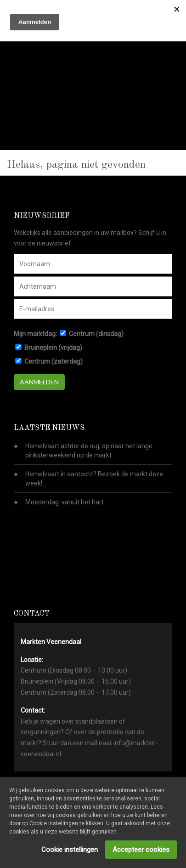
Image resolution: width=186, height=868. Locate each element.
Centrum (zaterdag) (54, 361)
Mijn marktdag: (35, 334)
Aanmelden (39, 382)
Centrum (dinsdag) (96, 334)
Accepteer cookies (141, 850)
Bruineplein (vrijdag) (53, 348)
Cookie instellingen (70, 850)
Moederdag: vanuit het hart (65, 502)
